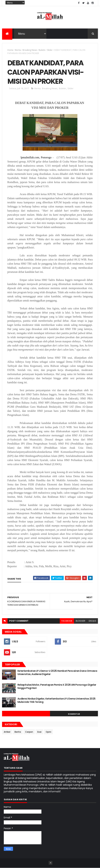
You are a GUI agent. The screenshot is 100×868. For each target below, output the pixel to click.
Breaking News (30, 50)
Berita (18, 50)
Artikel (7, 732)
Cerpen (29, 732)
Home (10, 50)
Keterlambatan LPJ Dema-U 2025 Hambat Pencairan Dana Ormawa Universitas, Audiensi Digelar (57, 673)
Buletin (42, 50)
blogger (80, 621)
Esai (39, 732)
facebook (67, 621)
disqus (92, 621)
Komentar (74, 714)
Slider (50, 50)
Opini (48, 732)
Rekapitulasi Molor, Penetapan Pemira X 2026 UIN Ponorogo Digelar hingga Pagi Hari (57, 686)
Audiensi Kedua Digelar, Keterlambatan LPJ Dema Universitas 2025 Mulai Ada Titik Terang (57, 700)
